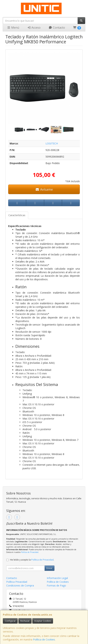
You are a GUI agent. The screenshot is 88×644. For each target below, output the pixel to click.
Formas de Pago (56, 585)
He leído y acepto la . (32, 560)
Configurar (10, 621)
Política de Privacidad (30, 552)
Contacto (57, 28)
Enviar (49, 568)
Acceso (34, 28)
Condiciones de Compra (20, 585)
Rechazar (25, 621)
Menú (13, 28)
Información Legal (57, 578)
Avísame (44, 189)
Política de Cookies (44, 639)
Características (17, 215)
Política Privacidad (17, 582)
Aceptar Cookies (43, 621)
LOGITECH (52, 143)
